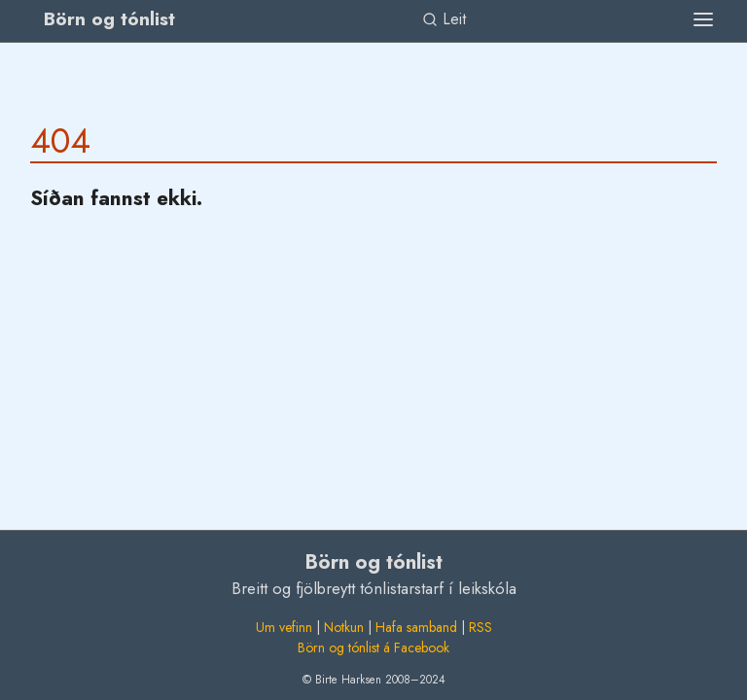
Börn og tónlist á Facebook (373, 647)
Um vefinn (284, 627)
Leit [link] (444, 19)
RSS (480, 627)
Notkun (344, 627)
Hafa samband (416, 627)
